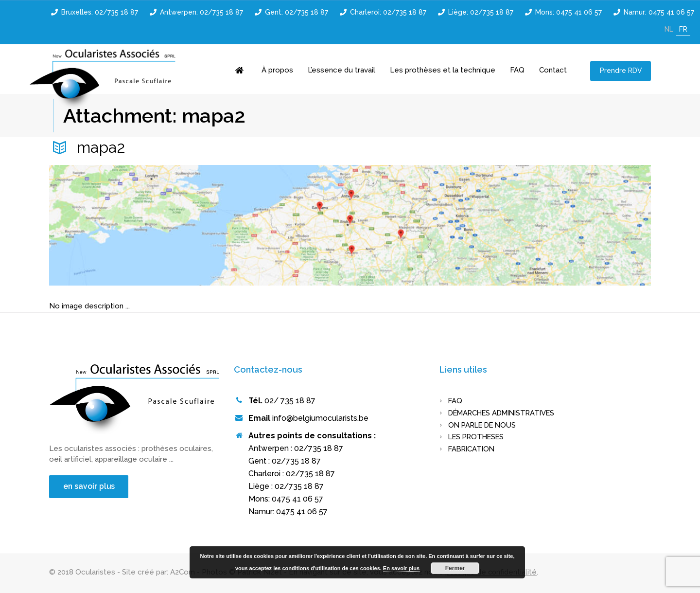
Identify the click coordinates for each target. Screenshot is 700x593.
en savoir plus (90, 487)
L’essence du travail (341, 70)
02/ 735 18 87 (290, 401)
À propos (277, 70)
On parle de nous (484, 425)
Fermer (455, 568)
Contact (553, 70)
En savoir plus (401, 568)
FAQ (517, 70)
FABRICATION (473, 449)
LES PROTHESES (478, 437)
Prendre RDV (621, 71)
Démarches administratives (505, 413)
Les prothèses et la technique (443, 70)
